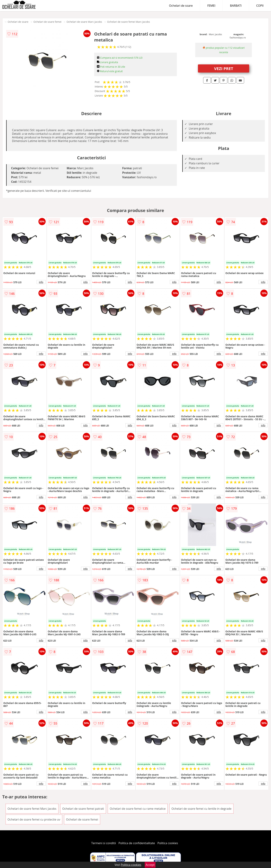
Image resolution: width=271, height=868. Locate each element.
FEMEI (211, 6)
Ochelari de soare (181, 6)
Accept (150, 865)
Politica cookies (168, 843)
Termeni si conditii (104, 843)
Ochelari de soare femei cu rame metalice (138, 809)
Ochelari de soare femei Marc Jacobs (128, 22)
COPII (260, 6)
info (41, 282)
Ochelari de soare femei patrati (83, 809)
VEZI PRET (224, 68)
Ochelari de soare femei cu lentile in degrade (201, 809)
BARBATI (236, 6)
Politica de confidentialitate (137, 843)
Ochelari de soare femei (47, 22)
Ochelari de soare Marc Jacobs (84, 22)
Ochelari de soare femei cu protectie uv (34, 819)
